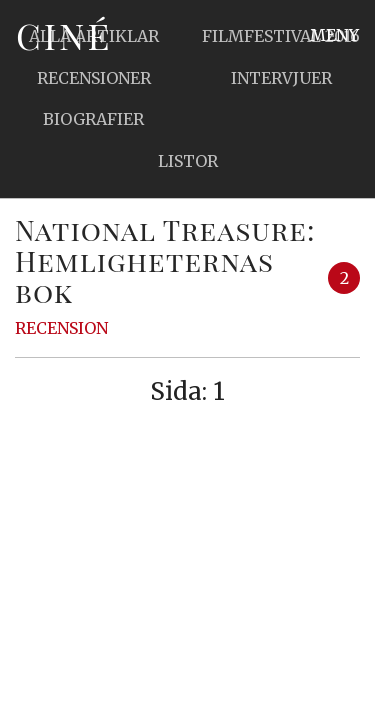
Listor (188, 161)
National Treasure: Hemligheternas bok (165, 260)
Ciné (64, 35)
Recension (61, 328)
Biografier (93, 119)
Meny (334, 35)
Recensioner (94, 78)
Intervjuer (281, 78)
